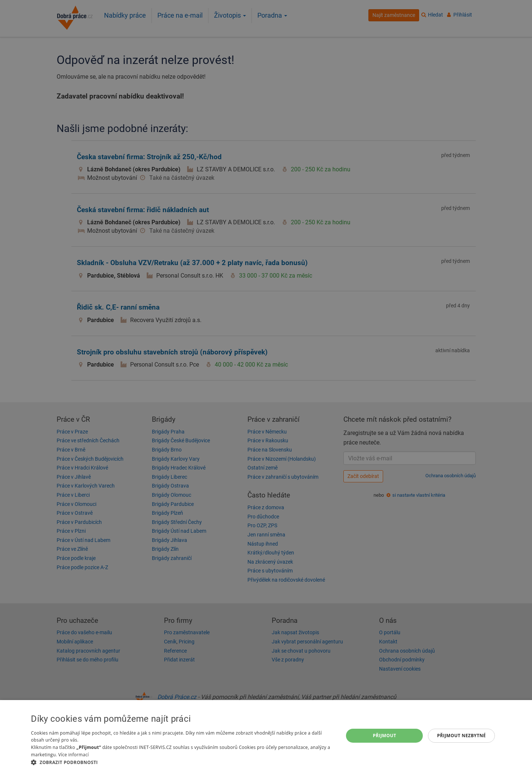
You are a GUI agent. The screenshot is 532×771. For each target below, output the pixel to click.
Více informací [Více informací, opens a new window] (73, 755)
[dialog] (266, 736)
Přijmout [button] (385, 736)
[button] (182, 762)
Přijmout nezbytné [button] (462, 736)
